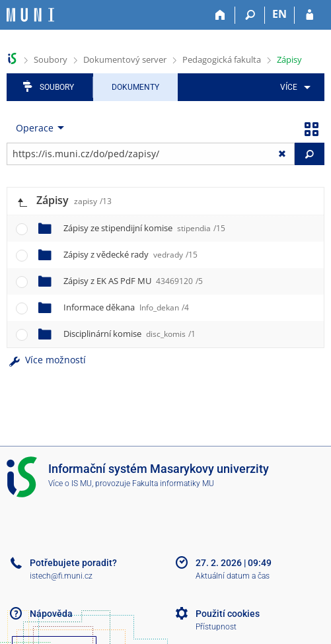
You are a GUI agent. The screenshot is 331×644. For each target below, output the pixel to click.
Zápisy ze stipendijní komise (144, 228)
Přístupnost (216, 627)
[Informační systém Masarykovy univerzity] (30, 15)
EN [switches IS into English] (279, 14)
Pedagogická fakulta (222, 59)
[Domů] (220, 15)
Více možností (46, 360)
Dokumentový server (125, 59)
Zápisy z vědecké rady (130, 254)
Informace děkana (126, 307)
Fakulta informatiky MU (173, 483)
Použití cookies (228, 614)
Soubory (51, 59)
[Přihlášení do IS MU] (310, 15)
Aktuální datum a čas (233, 576)
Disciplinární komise (129, 334)
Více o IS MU (70, 483)
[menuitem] (293, 87)
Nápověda (51, 614)
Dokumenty (135, 87)
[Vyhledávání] (250, 15)
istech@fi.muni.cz (61, 576)
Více (289, 87)
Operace (35, 128)
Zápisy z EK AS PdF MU (133, 281)
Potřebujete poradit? (73, 563)
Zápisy (289, 59)
